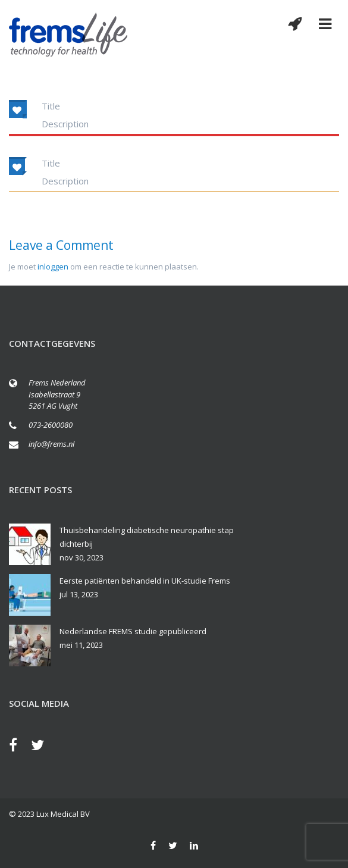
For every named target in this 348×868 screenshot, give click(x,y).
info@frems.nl (51, 444)
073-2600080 (51, 425)
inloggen (53, 267)
